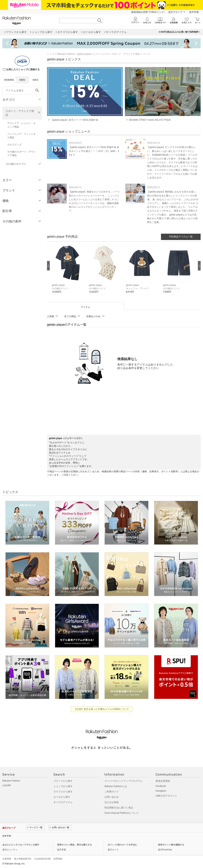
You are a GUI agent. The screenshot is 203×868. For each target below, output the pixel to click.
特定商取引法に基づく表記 (119, 808)
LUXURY (7, 785)
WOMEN (9, 80)
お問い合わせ (112, 797)
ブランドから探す (63, 781)
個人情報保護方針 (23, 859)
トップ (51, 54)
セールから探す (62, 797)
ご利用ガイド (112, 792)
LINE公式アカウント (166, 796)
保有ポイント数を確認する (171, 845)
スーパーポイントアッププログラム (124, 781)
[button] (68, 272)
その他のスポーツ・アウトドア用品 (21, 154)
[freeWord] (22, 91)
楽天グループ (175, 12)
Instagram (161, 791)
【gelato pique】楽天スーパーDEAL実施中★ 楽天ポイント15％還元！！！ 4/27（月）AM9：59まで (94, 151)
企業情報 (7, 859)
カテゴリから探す (63, 792)
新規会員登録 (163, 781)
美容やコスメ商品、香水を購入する (75, 845)
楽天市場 (194, 12)
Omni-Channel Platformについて (122, 813)
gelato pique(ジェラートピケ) (93, 54)
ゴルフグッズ (14, 145)
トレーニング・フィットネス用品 (21, 136)
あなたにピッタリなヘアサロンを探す (21, 845)
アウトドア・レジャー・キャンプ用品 (21, 125)
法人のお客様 (112, 802)
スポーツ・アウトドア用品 (20, 113)
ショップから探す (63, 786)
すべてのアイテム (63, 802)
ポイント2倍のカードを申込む (122, 845)
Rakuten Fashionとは (116, 786)
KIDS (35, 80)
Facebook (161, 786)
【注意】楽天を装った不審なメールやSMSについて (102, 709)
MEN (22, 80)
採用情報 (58, 859)
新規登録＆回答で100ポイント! (148, 12)
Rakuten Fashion (66, 54)
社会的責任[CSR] (43, 859)
